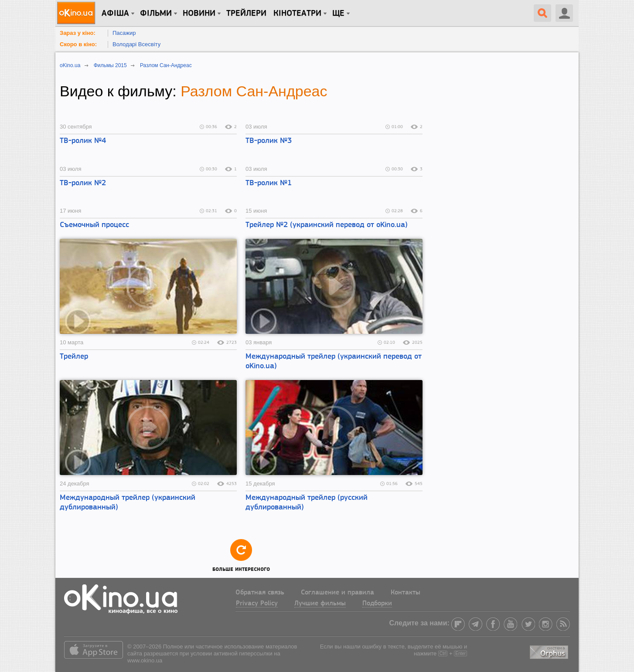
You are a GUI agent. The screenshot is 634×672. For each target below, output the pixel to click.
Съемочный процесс (94, 225)
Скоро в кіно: (78, 44)
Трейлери (246, 14)
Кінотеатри (297, 14)
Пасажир (124, 33)
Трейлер (74, 357)
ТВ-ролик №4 (83, 141)
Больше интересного (241, 555)
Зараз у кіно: (78, 33)
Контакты (406, 593)
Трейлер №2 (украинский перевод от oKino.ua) (327, 225)
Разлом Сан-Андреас (254, 91)
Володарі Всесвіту (136, 44)
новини (199, 14)
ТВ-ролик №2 (83, 183)
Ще (338, 14)
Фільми (156, 14)
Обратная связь (260, 593)
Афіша (115, 14)
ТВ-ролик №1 (269, 183)
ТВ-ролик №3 (269, 141)
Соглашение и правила (337, 593)
